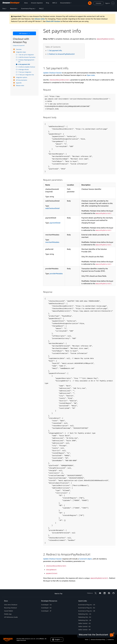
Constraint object (85, 559)
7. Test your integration (25, 72)
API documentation (21, 80)
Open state (91, 75)
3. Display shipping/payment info (26, 61)
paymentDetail (55, 223)
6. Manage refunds (23, 70)
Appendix (19, 83)
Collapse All (16, 45)
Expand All (22, 45)
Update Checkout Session (52, 73)
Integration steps (21, 52)
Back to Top (58, 593)
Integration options (21, 77)
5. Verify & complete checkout (27, 67)
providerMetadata (56, 274)
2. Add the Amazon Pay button (27, 57)
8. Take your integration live (26, 75)
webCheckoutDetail (52, 208)
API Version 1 (24, 33)
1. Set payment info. (55, 50)
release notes (40, 19)
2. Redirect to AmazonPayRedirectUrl (61, 54)
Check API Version (53, 21)
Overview (18, 49)
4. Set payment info (24, 64)
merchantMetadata (52, 242)
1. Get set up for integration (26, 55)
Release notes (20, 86)
